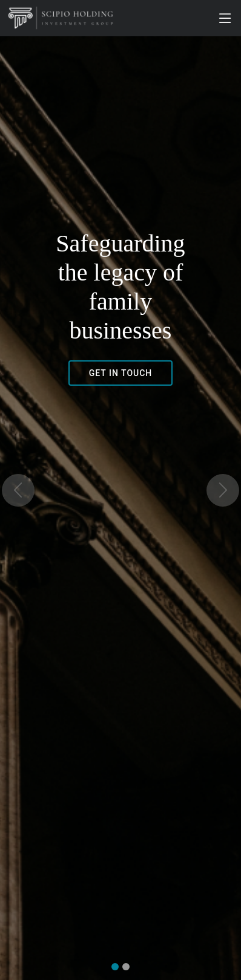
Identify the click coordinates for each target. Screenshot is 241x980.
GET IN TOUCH (121, 373)
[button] (18, 490)
